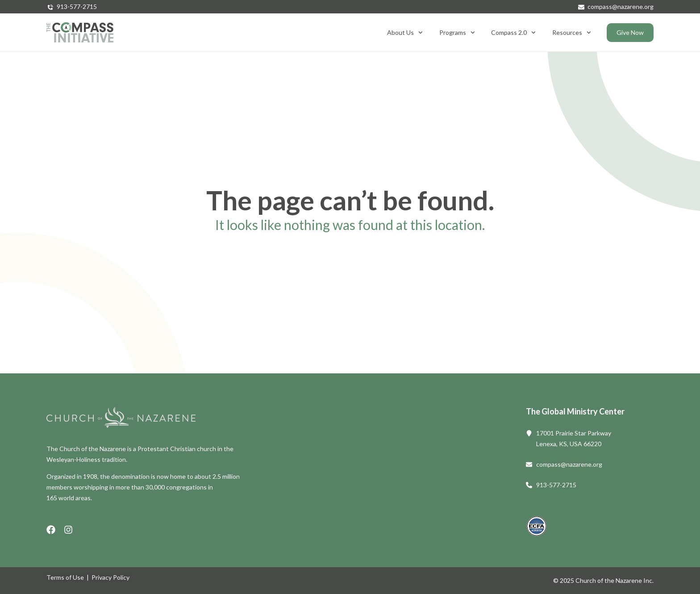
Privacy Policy (110, 577)
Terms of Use (65, 577)
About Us (405, 33)
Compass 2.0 (513, 33)
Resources (572, 33)
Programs (457, 33)
